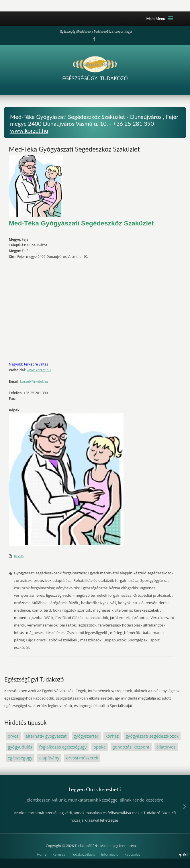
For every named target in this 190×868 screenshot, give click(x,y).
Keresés (59, 854)
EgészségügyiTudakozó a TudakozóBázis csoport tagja (96, 32)
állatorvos (166, 747)
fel (185, 855)
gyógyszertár (86, 736)
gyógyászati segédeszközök (152, 736)
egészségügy (20, 758)
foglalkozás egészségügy (63, 747)
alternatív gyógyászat (46, 736)
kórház (112, 736)
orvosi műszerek (82, 758)
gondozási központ (131, 747)
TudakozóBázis (83, 854)
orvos (19, 555)
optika (100, 747)
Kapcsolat (132, 854)
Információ (110, 854)
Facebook (94, 39)
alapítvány (49, 758)
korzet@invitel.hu (34, 381)
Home (42, 854)
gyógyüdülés (20, 747)
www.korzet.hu (29, 130)
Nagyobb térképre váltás (29, 364)
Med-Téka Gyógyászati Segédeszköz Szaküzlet (74, 149)
